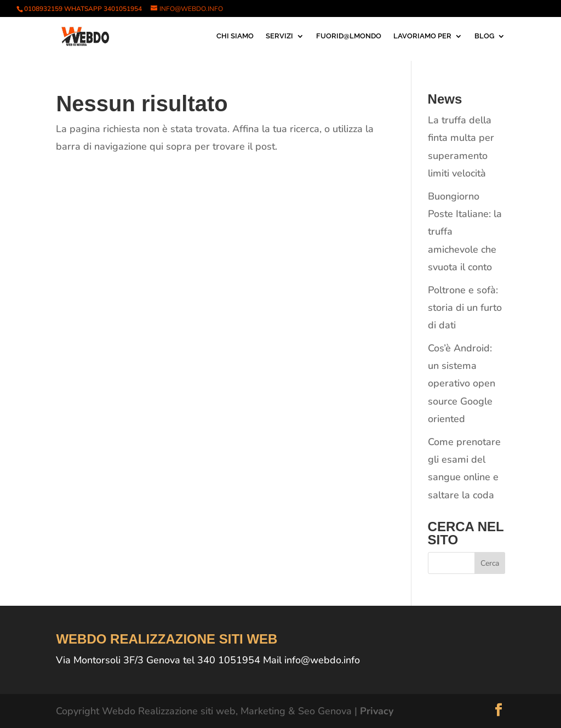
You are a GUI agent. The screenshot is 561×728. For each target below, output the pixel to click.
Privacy (377, 711)
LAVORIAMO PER (422, 36)
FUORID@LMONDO (349, 36)
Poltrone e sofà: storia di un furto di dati (465, 308)
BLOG (484, 36)
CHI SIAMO (235, 36)
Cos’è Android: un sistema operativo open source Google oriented (462, 384)
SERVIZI (279, 36)
